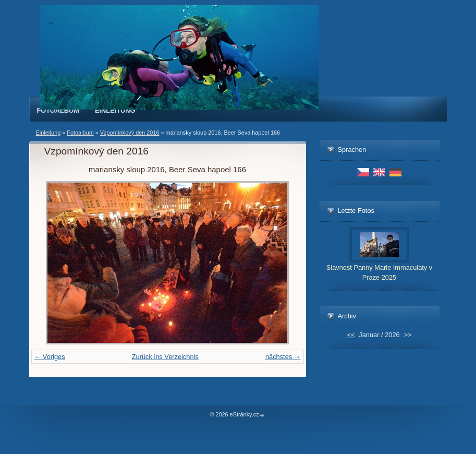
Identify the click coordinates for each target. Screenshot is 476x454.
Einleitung (115, 110)
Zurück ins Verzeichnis (165, 357)
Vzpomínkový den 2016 (130, 133)
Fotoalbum (58, 110)
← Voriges (50, 357)
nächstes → (283, 357)
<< (351, 335)
